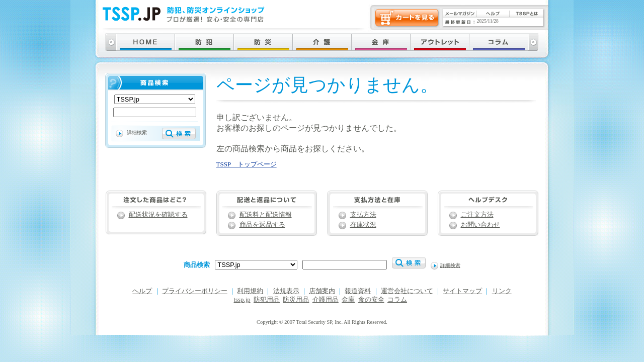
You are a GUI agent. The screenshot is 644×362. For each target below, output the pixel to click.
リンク (502, 291)
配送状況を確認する (158, 215)
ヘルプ (142, 291)
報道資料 (358, 291)
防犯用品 (267, 300)
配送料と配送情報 (266, 215)
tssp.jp (242, 300)
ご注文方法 (477, 215)
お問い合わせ (480, 225)
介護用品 (326, 300)
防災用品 (296, 300)
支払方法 (363, 215)
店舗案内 (322, 291)
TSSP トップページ (247, 164)
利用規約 (250, 291)
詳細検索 (137, 132)
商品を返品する (262, 225)
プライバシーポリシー (195, 291)
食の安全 (371, 300)
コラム (397, 300)
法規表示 (286, 291)
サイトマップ (462, 291)
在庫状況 (363, 225)
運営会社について (407, 291)
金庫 (348, 300)
